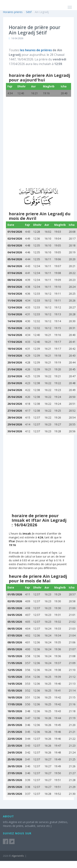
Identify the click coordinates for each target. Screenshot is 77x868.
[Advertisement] (37, 145)
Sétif (29, 12)
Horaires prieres (13, 12)
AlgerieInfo (18, 856)
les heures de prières (36, 50)
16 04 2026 (17, 38)
